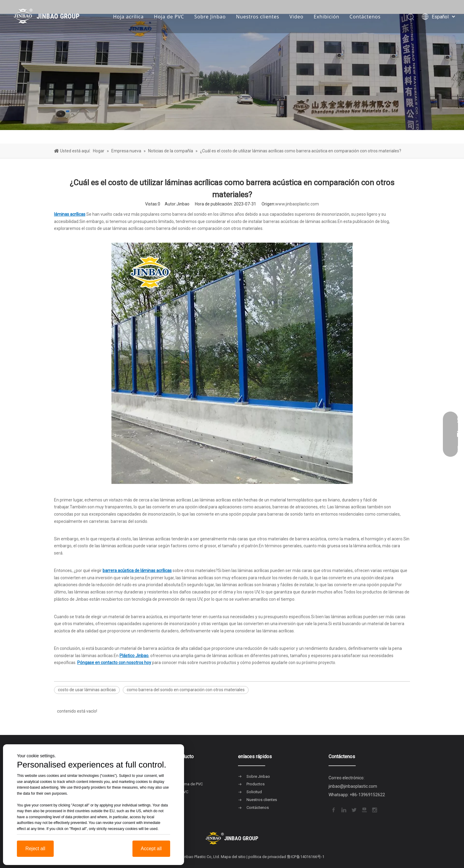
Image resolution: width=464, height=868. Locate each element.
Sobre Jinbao (210, 17)
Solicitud (254, 792)
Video (297, 17)
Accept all (151, 849)
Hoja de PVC (169, 17)
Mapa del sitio (233, 857)
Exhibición (327, 17)
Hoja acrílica (129, 17)
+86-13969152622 (367, 795)
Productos (256, 784)
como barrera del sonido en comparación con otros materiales (186, 690)
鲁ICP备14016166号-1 (306, 857)
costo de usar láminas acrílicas (87, 690)
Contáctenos (365, 17)
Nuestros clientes (257, 17)
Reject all (35, 849)
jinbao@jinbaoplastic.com (353, 786)
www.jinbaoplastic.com (297, 204)
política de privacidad (267, 857)
